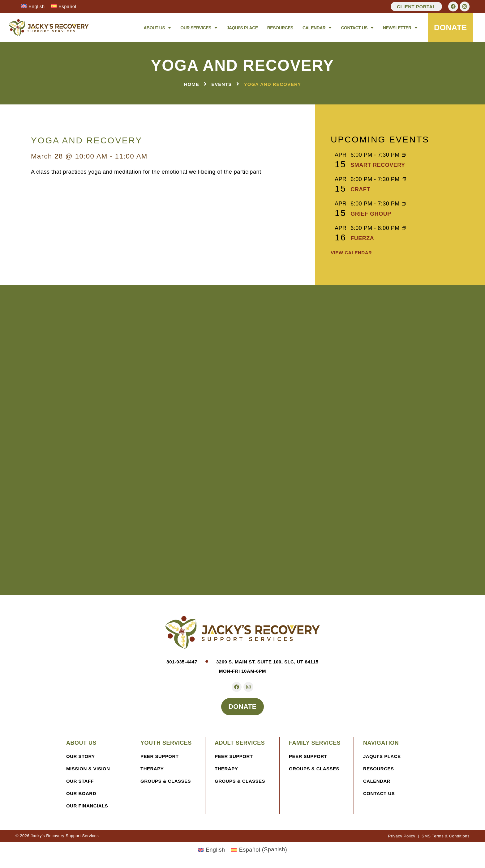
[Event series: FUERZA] (404, 229)
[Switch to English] (33, 6)
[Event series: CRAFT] (404, 180)
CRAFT (360, 189)
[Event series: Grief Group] (404, 204)
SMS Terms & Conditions (446, 838)
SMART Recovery (378, 165)
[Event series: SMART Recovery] (404, 155)
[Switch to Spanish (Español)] (259, 852)
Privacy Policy (401, 838)
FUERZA (362, 238)
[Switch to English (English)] (212, 852)
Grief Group (371, 214)
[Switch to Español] (64, 6)
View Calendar (351, 253)
